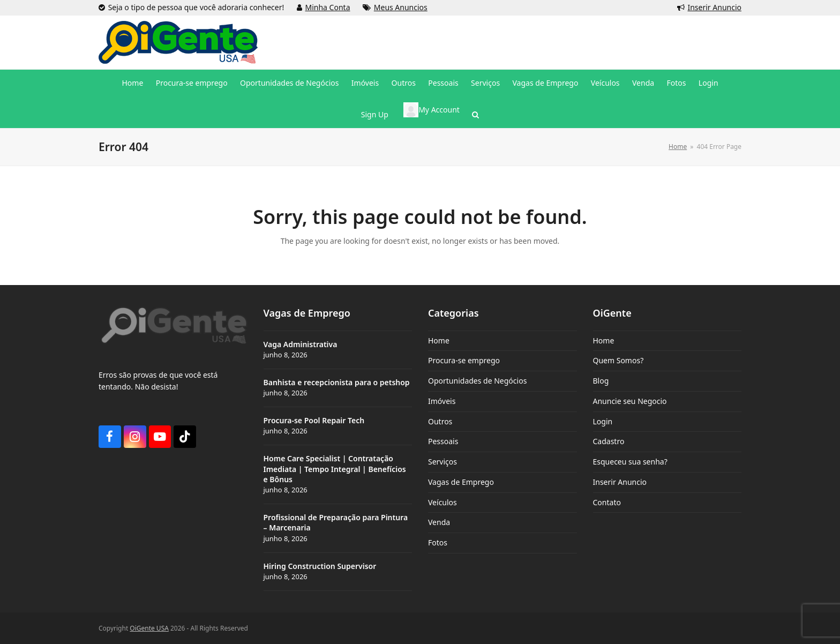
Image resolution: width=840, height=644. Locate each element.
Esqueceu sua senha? (630, 462)
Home (439, 340)
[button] (475, 115)
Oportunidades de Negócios (477, 381)
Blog (601, 381)
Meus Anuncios (401, 7)
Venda (439, 522)
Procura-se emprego (464, 360)
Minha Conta (328, 7)
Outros (440, 421)
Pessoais (443, 441)
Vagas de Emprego (461, 482)
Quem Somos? (618, 360)
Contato (607, 502)
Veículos (442, 502)
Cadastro (609, 441)
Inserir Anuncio (714, 7)
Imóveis (442, 401)
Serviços (442, 462)
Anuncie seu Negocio (630, 401)
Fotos (438, 542)
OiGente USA (149, 628)
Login (603, 421)
